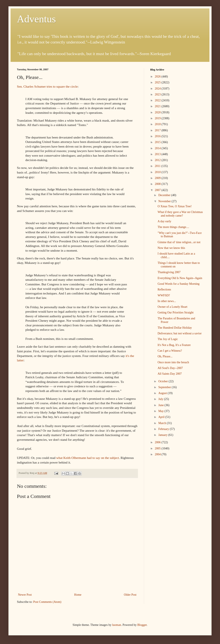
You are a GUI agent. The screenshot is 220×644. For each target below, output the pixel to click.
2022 (158, 100)
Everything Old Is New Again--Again (180, 278)
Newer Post (25, 595)
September (165, 387)
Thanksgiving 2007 (169, 272)
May (161, 411)
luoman (117, 625)
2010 (158, 172)
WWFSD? (164, 295)
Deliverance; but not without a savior (180, 333)
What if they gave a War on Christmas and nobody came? (180, 214)
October (163, 381)
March (162, 423)
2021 (158, 106)
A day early (164, 221)
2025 (158, 82)
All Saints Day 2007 (170, 374)
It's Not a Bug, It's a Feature (174, 345)
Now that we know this (171, 248)
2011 (158, 166)
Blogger (142, 625)
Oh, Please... (165, 356)
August (163, 393)
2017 (158, 130)
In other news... (167, 301)
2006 (158, 442)
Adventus (36, 19)
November (165, 201)
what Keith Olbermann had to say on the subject (88, 458)
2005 (158, 448)
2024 (158, 89)
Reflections (164, 289)
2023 (158, 94)
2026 (158, 77)
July (161, 399)
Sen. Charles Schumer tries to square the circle (47, 86)
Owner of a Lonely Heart (173, 307)
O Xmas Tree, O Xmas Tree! (175, 206)
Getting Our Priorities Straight (176, 313)
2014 (158, 148)
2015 (158, 142)
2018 (158, 124)
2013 (158, 154)
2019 (158, 118)
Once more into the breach (173, 362)
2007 (158, 190)
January (163, 435)
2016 (158, 136)
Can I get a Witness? (170, 351)
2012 (158, 160)
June (161, 405)
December (165, 195)
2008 (158, 184)
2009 (158, 178)
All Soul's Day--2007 (170, 368)
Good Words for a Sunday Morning (179, 284)
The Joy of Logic (168, 339)
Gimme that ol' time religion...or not (179, 242)
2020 (158, 112)
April (162, 417)
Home (78, 595)
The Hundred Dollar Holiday (175, 328)
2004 (158, 454)
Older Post (130, 595)
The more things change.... (173, 227)
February (164, 429)
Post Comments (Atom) (47, 602)
